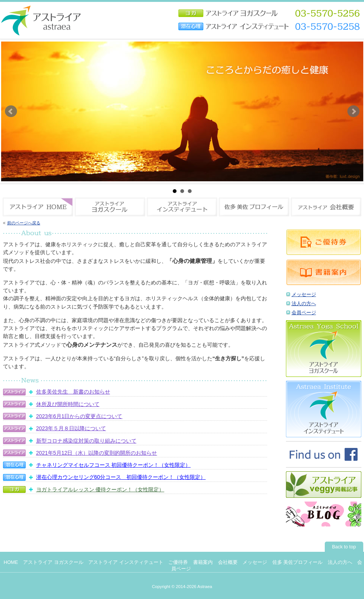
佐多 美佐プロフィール (298, 562)
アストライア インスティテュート (126, 562)
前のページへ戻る (24, 223)
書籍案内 (203, 562)
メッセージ (304, 295)
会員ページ (304, 313)
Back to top (344, 547)
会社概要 (228, 562)
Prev (11, 111)
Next (353, 111)
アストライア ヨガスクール (53, 562)
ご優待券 (178, 562)
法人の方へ (304, 304)
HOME (11, 562)
